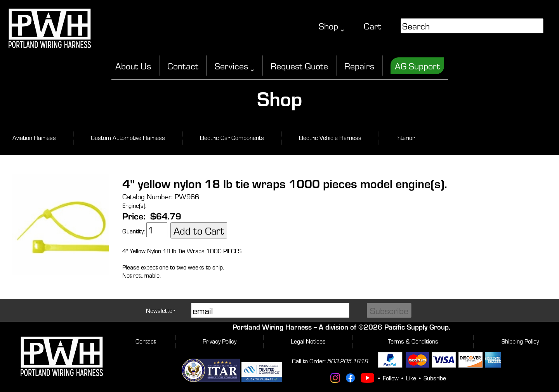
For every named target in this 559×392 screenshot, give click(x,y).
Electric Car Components (232, 137)
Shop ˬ (332, 26)
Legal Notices (308, 341)
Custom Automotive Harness (128, 137)
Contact (183, 66)
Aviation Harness (34, 137)
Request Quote (299, 66)
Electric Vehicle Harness (330, 137)
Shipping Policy (520, 341)
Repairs (359, 66)
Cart (372, 26)
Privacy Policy (220, 341)
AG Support (417, 66)
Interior (405, 137)
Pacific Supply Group (417, 327)
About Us (133, 66)
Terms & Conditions (413, 341)
